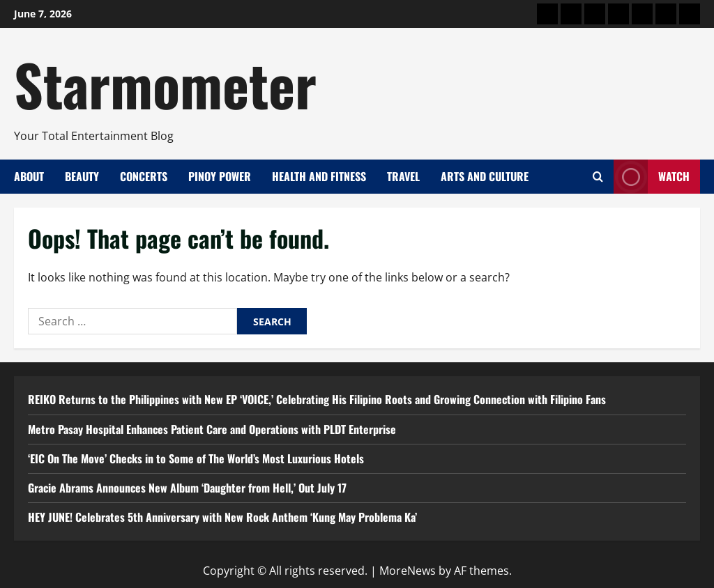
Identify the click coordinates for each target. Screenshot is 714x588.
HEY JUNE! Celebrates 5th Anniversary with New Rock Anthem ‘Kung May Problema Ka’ (222, 517)
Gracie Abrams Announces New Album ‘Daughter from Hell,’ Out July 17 (187, 488)
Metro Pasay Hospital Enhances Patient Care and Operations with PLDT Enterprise (212, 429)
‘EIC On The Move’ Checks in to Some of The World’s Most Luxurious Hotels (196, 458)
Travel (403, 176)
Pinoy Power (220, 176)
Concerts (144, 176)
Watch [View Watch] (652, 177)
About (29, 176)
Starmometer (165, 84)
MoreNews (408, 571)
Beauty (82, 176)
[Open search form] (598, 177)
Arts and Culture (485, 176)
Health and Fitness (319, 176)
